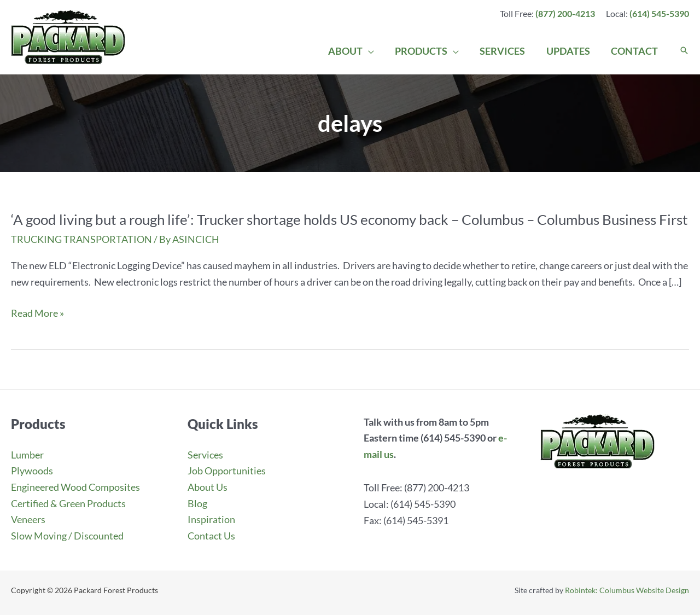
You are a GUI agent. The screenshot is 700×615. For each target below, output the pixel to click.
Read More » (37, 314)
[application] (374, 51)
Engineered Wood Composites (75, 487)
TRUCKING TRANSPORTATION (81, 239)
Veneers (28, 519)
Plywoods (32, 471)
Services (205, 455)
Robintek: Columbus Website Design (627, 590)
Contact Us (211, 536)
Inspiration (211, 519)
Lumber (27, 455)
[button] (684, 51)
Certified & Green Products (68, 503)
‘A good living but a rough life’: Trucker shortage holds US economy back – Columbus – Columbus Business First (349, 219)
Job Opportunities (227, 471)
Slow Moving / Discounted (67, 536)
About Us (208, 487)
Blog (197, 503)
